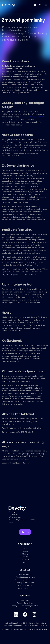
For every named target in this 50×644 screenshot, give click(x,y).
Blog (25, 562)
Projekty (25, 551)
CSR (25, 609)
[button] (36, 5)
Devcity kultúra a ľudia (25, 583)
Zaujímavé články (25, 588)
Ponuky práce (25, 557)
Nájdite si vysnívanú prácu (25, 580)
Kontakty (25, 560)
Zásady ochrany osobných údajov (25, 606)
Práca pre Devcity (25, 585)
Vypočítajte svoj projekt (25, 577)
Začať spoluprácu (25, 574)
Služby (25, 554)
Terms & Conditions (25, 603)
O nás (25, 548)
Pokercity (25, 600)
